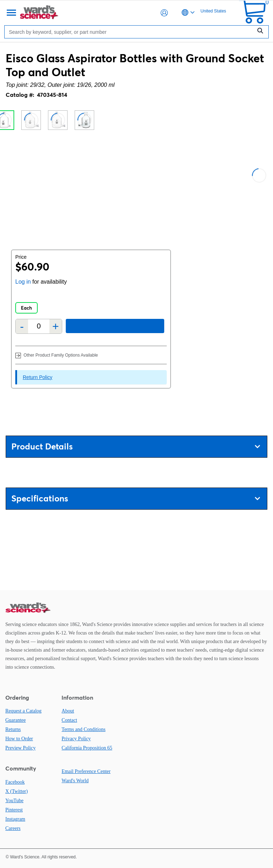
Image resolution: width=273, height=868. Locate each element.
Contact (69, 720)
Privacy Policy (76, 739)
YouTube (14, 801)
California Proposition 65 (87, 748)
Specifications (136, 498)
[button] (164, 13)
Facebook (15, 782)
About (68, 711)
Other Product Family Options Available (57, 355)
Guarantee (16, 720)
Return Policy (38, 377)
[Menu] (11, 13)
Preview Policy (20, 748)
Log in (23, 282)
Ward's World (75, 781)
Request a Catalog (23, 711)
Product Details (136, 446)
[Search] (130, 32)
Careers (13, 828)
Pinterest (14, 810)
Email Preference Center (86, 771)
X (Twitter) (17, 791)
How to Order (19, 739)
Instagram (15, 819)
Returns (13, 729)
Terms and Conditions (83, 729)
